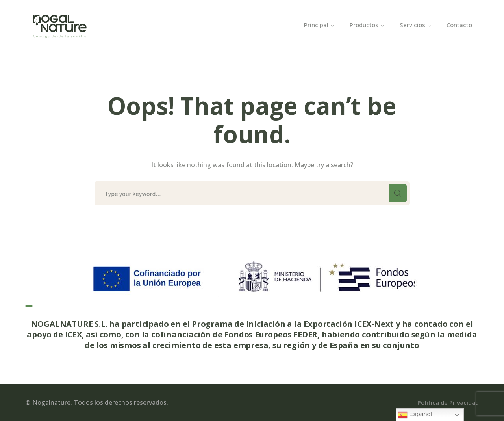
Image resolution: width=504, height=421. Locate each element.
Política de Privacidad (448, 402)
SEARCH (398, 193)
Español (415, 415)
